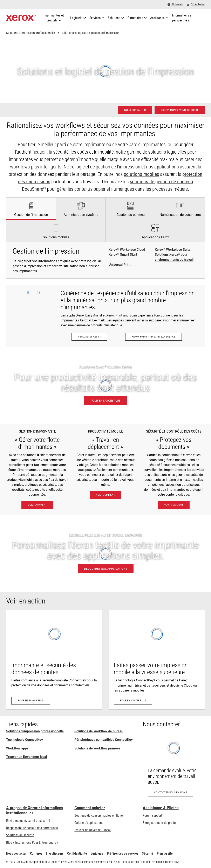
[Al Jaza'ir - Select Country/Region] (175, 4)
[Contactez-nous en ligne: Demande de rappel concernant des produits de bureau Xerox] (174, 767)
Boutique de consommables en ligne (99, 816)
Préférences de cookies (123, 853)
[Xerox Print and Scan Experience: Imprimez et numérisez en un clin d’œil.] (154, 337)
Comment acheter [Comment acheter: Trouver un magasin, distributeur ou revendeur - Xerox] (90, 808)
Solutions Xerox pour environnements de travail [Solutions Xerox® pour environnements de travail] (174, 257)
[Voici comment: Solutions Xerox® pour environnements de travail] (37, 505)
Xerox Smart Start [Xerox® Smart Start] (123, 255)
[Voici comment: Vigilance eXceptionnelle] (174, 505)
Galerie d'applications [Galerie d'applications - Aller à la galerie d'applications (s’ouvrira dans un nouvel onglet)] (89, 823)
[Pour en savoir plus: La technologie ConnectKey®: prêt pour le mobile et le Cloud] (157, 660)
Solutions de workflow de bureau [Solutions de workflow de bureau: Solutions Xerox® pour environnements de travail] (99, 731)
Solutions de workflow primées (97, 748)
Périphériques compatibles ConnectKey (104, 740)
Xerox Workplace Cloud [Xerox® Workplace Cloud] (127, 250)
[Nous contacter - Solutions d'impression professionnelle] (135, 110)
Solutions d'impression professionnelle (30, 33)
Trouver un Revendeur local (27, 757)
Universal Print (120, 265)
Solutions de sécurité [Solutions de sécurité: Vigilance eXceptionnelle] (20, 835)
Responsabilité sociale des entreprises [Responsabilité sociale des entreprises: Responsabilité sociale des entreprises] (32, 828)
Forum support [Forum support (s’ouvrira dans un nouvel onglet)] (152, 816)
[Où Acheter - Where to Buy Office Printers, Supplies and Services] (196, 4)
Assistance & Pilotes (161, 808)
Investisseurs (55, 853)
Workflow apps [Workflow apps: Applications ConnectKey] (17, 748)
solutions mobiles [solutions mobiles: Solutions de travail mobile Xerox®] (141, 174)
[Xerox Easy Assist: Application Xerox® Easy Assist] (89, 337)
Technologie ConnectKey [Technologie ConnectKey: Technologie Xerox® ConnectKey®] (25, 740)
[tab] (31, 208)
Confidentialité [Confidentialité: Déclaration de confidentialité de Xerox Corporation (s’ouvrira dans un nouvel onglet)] (77, 853)
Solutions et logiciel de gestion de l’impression (91, 33)
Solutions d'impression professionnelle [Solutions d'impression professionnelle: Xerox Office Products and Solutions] (35, 731)
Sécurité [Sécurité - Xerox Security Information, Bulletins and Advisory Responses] (148, 853)
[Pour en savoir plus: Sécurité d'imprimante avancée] (54, 660)
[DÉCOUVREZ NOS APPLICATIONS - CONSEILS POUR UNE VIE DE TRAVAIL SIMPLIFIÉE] (105, 553)
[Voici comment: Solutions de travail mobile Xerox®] (105, 495)
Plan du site (165, 853)
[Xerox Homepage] (21, 18)
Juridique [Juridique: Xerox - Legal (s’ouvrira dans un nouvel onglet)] (97, 853)
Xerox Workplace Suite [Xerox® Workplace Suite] (173, 250)
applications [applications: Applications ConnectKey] (167, 167)
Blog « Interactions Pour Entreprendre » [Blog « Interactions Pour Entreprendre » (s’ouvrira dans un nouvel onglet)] (32, 843)
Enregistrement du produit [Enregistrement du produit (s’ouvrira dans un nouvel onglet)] (160, 823)
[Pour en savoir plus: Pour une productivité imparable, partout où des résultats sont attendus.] (105, 385)
